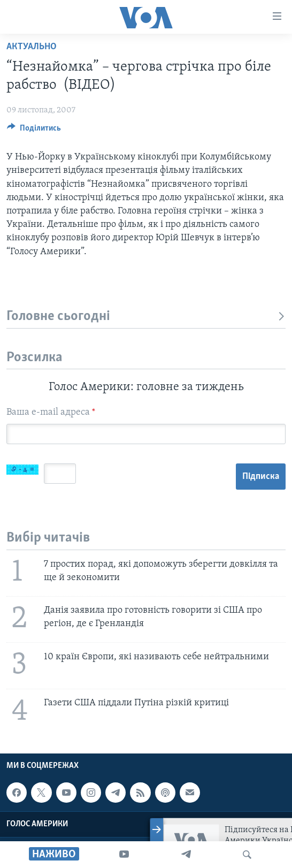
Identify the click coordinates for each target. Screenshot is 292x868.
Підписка (261, 477)
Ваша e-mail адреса (51, 412)
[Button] (34, 131)
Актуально (32, 47)
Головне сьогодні (146, 317)
